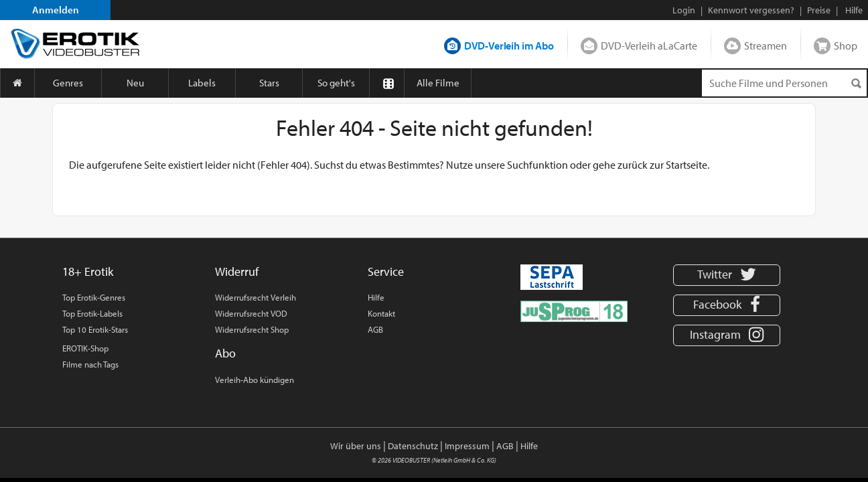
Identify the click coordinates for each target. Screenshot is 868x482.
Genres (68, 83)
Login (684, 10)
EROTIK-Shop (85, 348)
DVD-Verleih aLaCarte (649, 46)
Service (386, 271)
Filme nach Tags (90, 364)
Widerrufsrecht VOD (251, 313)
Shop (846, 46)
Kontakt (381, 313)
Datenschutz (413, 446)
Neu (135, 83)
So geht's (336, 83)
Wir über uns (356, 446)
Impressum (467, 446)
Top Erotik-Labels (92, 313)
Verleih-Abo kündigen (255, 380)
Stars (269, 83)
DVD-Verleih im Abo (509, 46)
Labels (202, 83)
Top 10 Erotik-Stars (95, 329)
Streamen (766, 46)
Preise (819, 10)
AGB (375, 329)
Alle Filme (438, 83)
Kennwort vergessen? (751, 10)
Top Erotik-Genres (94, 297)
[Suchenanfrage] (784, 83)
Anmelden (56, 10)
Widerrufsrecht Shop (252, 329)
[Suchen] (856, 83)
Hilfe (376, 297)
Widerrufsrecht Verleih (256, 297)
